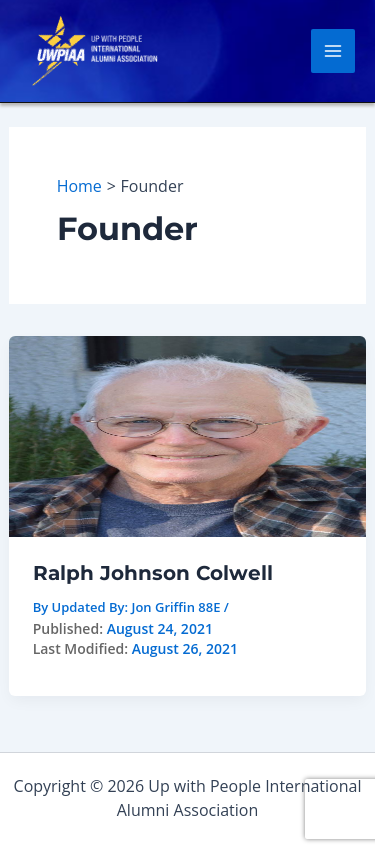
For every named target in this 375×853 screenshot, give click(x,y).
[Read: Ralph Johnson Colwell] (188, 435)
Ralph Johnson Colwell (153, 573)
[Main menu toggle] (333, 51)
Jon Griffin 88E (175, 607)
